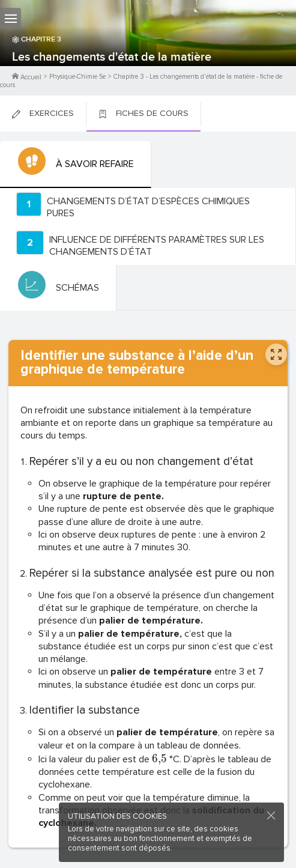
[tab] (76, 165)
